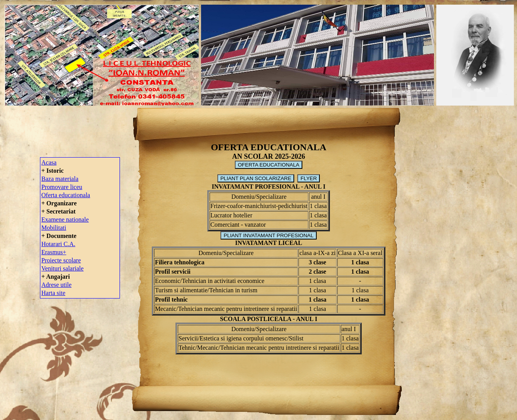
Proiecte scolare (61, 260)
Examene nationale (65, 220)
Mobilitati (54, 228)
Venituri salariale (63, 268)
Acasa (49, 162)
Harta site (54, 293)
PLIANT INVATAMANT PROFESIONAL (268, 235)
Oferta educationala (66, 195)
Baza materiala (60, 179)
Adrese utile (57, 285)
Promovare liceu (62, 187)
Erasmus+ (54, 252)
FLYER (309, 178)
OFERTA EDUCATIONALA (269, 165)
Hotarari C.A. (59, 244)
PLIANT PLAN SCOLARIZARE (256, 178)
